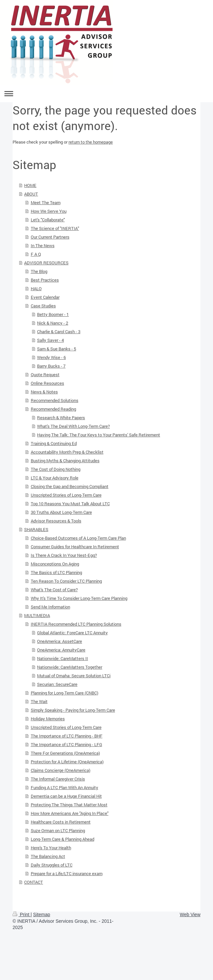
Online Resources (47, 383)
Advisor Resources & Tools (56, 521)
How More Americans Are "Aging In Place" (70, 813)
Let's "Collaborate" (48, 220)
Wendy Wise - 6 (51, 357)
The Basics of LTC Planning (56, 572)
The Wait (39, 701)
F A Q (36, 254)
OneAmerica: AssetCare (60, 641)
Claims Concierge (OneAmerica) (61, 770)
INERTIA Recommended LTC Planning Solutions (76, 624)
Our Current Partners (50, 237)
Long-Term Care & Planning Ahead (63, 839)
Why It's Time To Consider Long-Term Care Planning (79, 598)
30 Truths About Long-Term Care (61, 512)
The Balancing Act (48, 856)
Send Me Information (50, 607)
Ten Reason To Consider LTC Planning (66, 581)
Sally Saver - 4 (50, 340)
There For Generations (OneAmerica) (65, 753)
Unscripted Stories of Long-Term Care (66, 495)
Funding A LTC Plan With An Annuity (64, 787)
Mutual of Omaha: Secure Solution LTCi (74, 676)
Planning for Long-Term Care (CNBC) (64, 693)
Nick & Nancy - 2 (53, 323)
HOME (30, 185)
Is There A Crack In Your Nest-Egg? (64, 555)
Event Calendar (45, 297)
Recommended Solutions (55, 400)
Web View (190, 914)
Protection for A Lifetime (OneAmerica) (67, 762)
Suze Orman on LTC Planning (58, 830)
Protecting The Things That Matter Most (69, 805)
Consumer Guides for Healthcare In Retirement (75, 547)
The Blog (39, 271)
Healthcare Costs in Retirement (61, 822)
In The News (43, 245)
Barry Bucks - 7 (51, 366)
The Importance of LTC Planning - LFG (66, 744)
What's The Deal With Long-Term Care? (73, 426)
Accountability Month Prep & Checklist (67, 452)
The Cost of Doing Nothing (56, 469)
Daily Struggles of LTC (52, 865)
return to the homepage (91, 142)
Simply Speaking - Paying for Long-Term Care (73, 710)
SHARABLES (36, 529)
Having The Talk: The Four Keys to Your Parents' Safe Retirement (99, 435)
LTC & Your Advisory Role (55, 478)
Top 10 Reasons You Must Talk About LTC (70, 504)
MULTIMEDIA (37, 615)
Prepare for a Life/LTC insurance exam (67, 873)
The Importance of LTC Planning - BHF (67, 736)
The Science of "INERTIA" (55, 228)
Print (22, 914)
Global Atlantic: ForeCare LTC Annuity (72, 633)
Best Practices (45, 280)
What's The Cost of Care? (54, 590)
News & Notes (44, 392)
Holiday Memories (48, 719)
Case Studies (43, 306)
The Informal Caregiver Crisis (58, 779)
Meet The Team (46, 202)
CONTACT (34, 882)
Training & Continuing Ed (54, 443)
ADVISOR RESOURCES (46, 263)
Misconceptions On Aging (55, 564)
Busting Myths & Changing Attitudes (65, 461)
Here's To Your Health (51, 848)
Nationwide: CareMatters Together (70, 667)
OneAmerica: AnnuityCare (61, 650)
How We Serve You (49, 211)
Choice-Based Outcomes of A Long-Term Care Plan (78, 538)
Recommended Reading (53, 409)
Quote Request (45, 375)
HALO (36, 289)
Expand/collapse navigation (106, 93)
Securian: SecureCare (57, 684)
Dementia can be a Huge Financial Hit (66, 796)
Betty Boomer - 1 (53, 314)
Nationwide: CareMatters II (63, 658)
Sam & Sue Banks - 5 (57, 349)
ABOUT (31, 194)
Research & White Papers (61, 418)
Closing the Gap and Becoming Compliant (70, 486)
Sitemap (42, 914)
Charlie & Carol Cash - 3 (59, 332)
